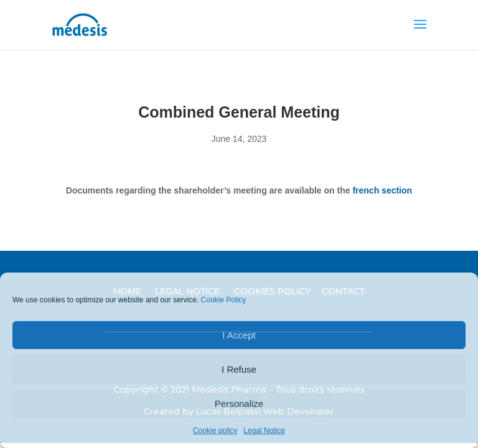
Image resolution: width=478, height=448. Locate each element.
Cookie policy (215, 431)
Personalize (239, 404)
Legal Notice (264, 431)
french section (382, 190)
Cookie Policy (224, 300)
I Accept (239, 335)
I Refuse (239, 369)
